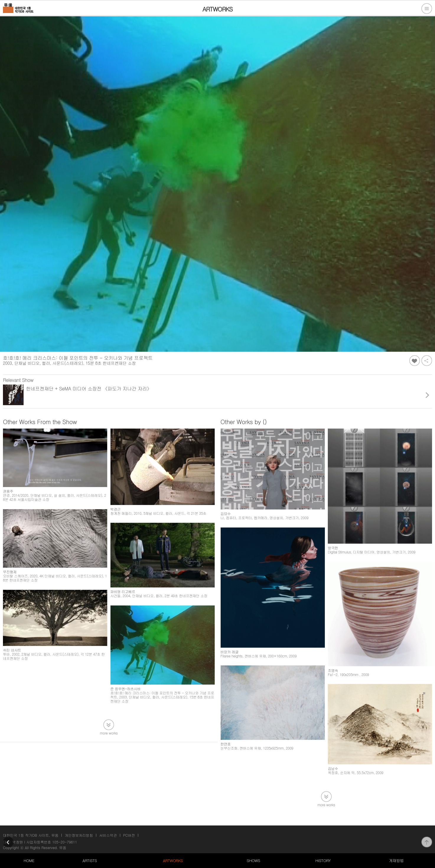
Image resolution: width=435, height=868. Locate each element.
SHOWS (254, 860)
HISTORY (323, 860)
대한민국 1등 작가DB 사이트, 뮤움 (31, 835)
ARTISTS (90, 860)
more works (109, 733)
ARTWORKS (173, 860)
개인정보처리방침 (79, 835)
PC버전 (129, 835)
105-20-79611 (65, 842)
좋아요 (415, 361)
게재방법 (396, 860)
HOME (29, 860)
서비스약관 (108, 835)
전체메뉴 (427, 9)
